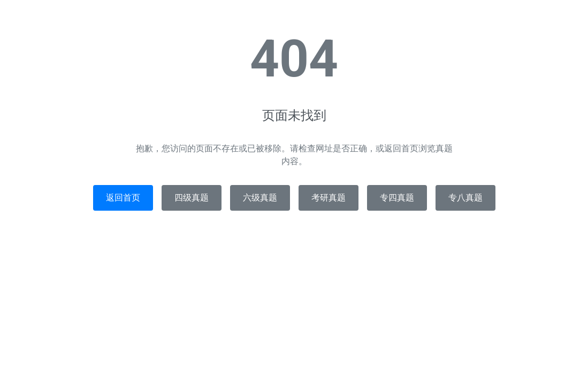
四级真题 (192, 198)
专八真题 (465, 198)
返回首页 (123, 198)
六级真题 (260, 198)
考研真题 (329, 198)
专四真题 (397, 198)
